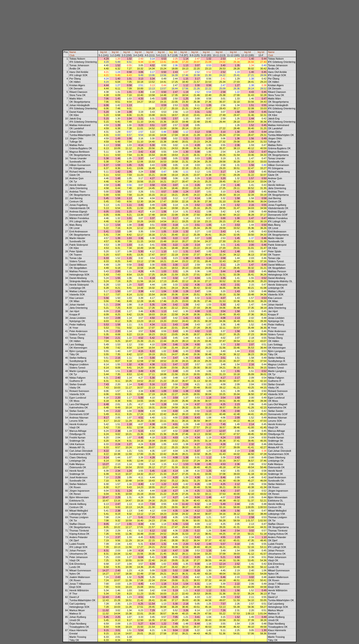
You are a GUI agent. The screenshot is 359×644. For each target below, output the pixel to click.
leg (102, 52)
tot (106, 52)
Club (72, 55)
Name (73, 52)
